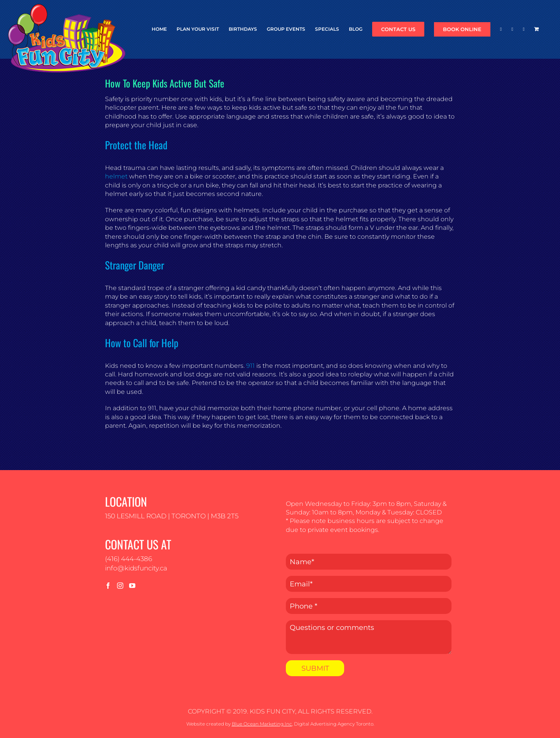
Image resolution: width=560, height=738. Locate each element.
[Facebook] (108, 586)
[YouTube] (132, 586)
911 (250, 366)
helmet (116, 176)
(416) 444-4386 (129, 559)
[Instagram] (120, 586)
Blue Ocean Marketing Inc (262, 724)
